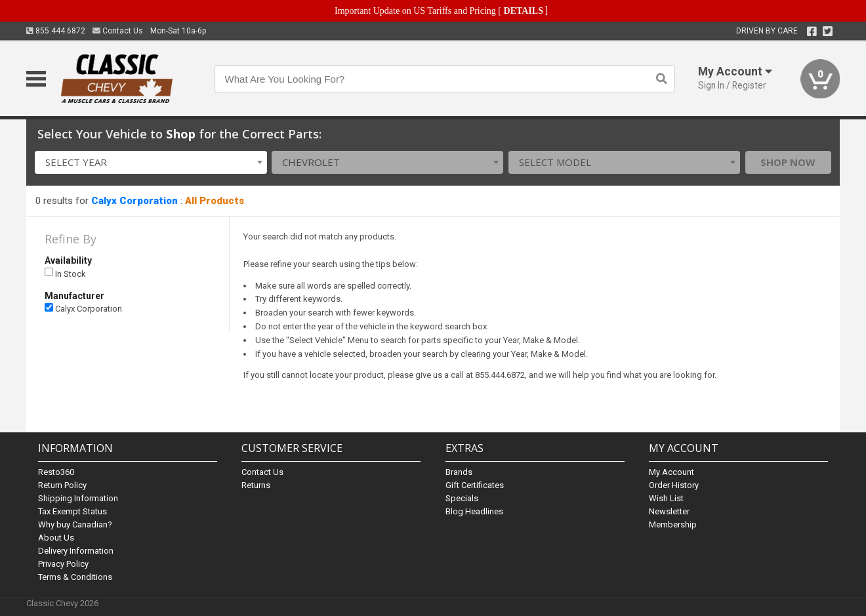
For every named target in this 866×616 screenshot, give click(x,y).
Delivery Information (76, 551)
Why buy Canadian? (75, 524)
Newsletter (669, 511)
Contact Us (118, 31)
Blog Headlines (474, 511)
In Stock (65, 273)
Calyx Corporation (134, 201)
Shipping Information (78, 498)
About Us (56, 538)
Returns (256, 485)
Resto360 (56, 472)
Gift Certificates (475, 485)
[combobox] (151, 162)
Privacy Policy (63, 564)
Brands (459, 472)
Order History (674, 485)
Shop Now (788, 162)
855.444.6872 (56, 31)
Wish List (666, 498)
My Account (671, 472)
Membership (673, 524)
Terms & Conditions (75, 577)
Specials (462, 498)
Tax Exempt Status (72, 511)
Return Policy (62, 485)
